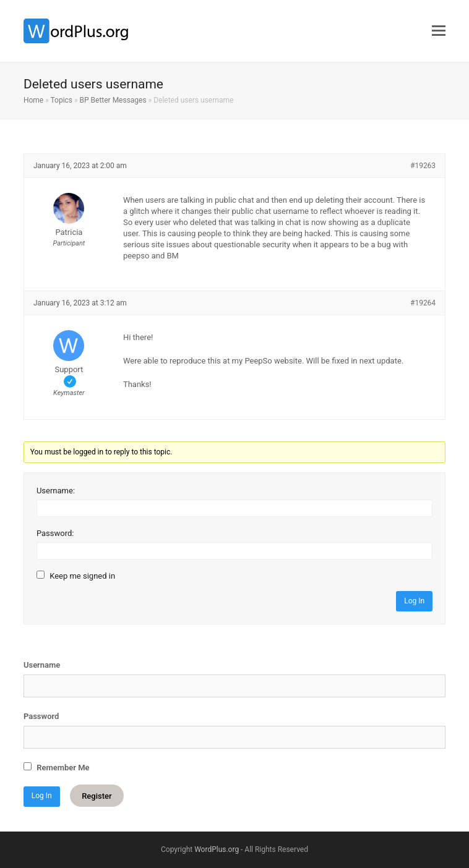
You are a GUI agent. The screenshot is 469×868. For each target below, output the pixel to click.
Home (33, 100)
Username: (56, 491)
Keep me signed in (82, 576)
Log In (414, 601)
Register (97, 795)
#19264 (423, 303)
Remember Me (57, 767)
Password (41, 716)
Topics (62, 100)
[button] (439, 31)
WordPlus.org (217, 849)
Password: (55, 533)
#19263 (423, 166)
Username (42, 665)
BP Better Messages (113, 100)
